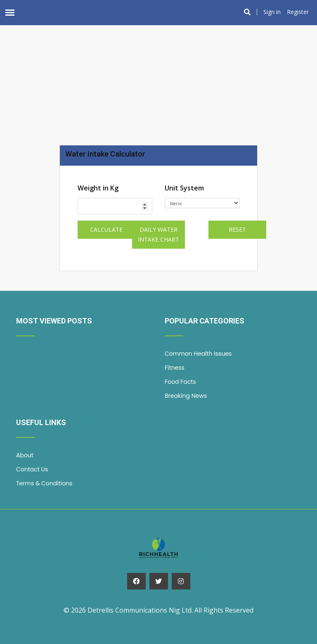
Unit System (184, 188)
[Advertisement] (158, 62)
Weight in (98, 188)
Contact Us (32, 469)
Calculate (106, 229)
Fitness (175, 368)
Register (298, 12)
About (25, 455)
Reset (237, 229)
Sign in (272, 12)
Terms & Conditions (44, 483)
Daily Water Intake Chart (158, 234)
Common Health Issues (198, 354)
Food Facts (180, 382)
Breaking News (186, 396)
